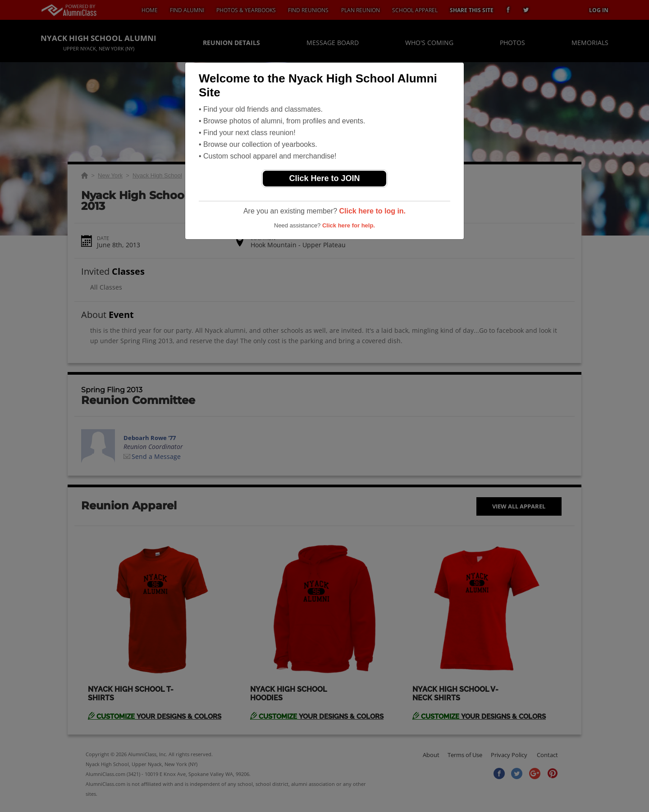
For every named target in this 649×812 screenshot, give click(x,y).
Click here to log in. (372, 211)
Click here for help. (349, 225)
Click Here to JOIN (324, 178)
